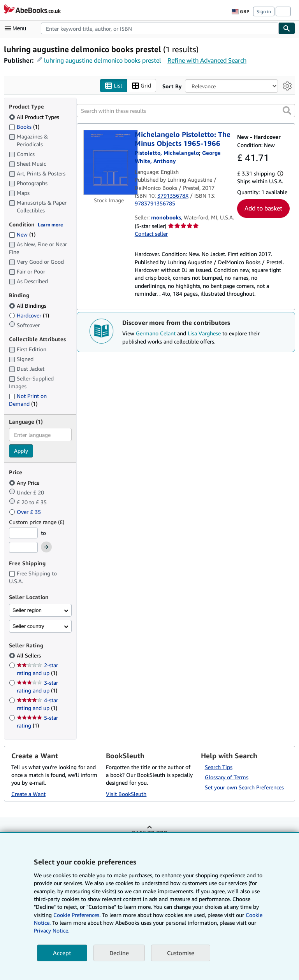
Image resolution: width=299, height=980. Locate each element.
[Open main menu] (17, 28)
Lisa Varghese (204, 333)
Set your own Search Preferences (244, 787)
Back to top (149, 833)
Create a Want (28, 794)
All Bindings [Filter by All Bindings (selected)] (28, 306)
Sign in (264, 11)
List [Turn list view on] (114, 86)
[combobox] (160, 28)
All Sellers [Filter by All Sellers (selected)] (30, 655)
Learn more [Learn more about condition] (50, 225)
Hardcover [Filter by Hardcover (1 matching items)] (29, 315)
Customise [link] (181, 953)
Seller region (27, 610)
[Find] (287, 28)
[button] (287, 110)
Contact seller (151, 234)
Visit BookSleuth (126, 794)
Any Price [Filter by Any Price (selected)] (25, 483)
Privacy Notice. (52, 930)
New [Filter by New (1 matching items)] (22, 234)
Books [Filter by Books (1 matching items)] (24, 126)
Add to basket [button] (263, 208)
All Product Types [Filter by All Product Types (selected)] (35, 117)
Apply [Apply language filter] (21, 451)
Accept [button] (62, 953)
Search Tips (219, 767)
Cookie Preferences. (77, 915)
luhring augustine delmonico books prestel (103, 60)
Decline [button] (119, 953)
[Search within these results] (186, 110)
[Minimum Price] (23, 533)
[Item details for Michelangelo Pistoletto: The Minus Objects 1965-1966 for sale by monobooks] (109, 162)
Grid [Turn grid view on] (142, 86)
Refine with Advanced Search (207, 60)
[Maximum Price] (23, 547)
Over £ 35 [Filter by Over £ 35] (26, 512)
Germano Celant (156, 333)
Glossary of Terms (227, 777)
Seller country (28, 626)
